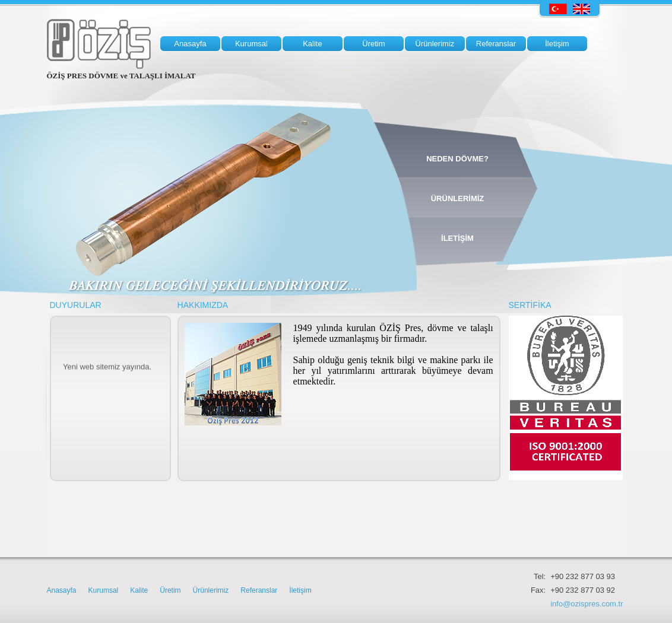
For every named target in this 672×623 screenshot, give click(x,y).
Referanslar (259, 590)
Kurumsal (104, 590)
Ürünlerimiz (211, 590)
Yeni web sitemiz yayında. (107, 369)
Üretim (170, 590)
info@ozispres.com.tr (587, 604)
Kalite (139, 590)
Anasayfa (62, 590)
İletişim (300, 590)
